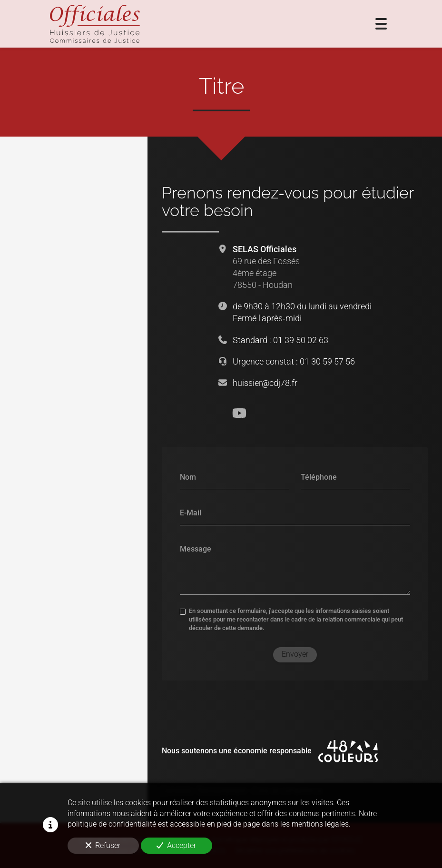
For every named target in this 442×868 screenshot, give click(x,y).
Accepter (176, 845)
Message (195, 548)
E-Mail (190, 512)
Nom (187, 477)
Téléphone (319, 477)
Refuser (103, 845)
